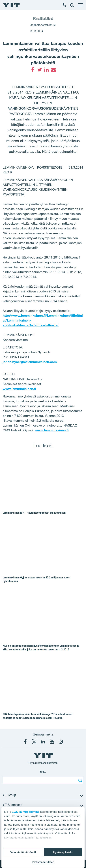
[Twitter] (40, 70)
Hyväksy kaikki (63, 852)
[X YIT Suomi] (34, 742)
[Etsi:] (80, 780)
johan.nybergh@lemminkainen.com (30, 362)
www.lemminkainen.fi (19, 389)
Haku (43, 772)
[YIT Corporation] (43, 742)
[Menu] (80, 5)
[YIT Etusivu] (11, 5)
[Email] (53, 70)
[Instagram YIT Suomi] (61, 742)
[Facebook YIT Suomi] (25, 742)
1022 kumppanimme (26, 812)
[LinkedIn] (46, 70)
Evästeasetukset (43, 862)
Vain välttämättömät (23, 852)
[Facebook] (33, 70)
